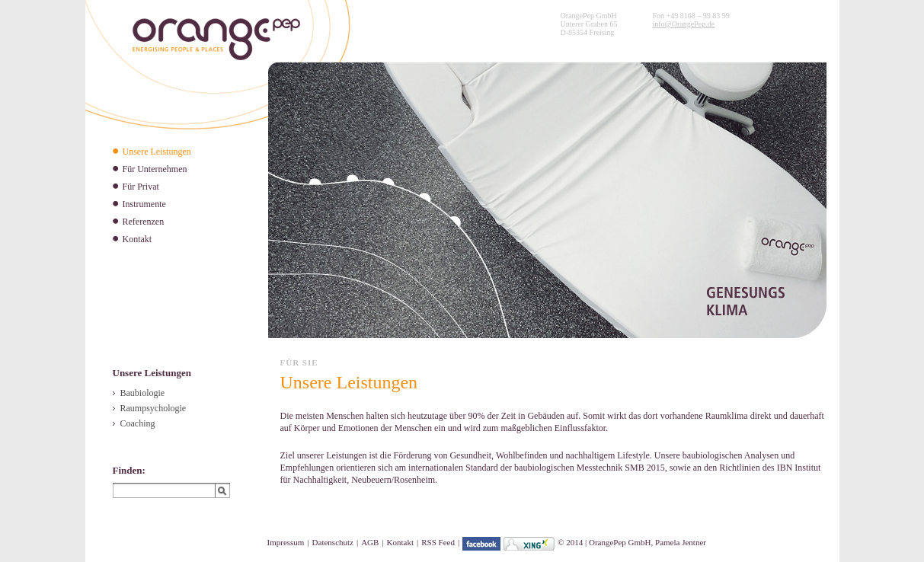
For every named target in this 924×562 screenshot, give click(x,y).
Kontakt (137, 239)
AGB (370, 542)
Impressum (286, 542)
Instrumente (144, 204)
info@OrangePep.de (683, 24)
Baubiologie (143, 393)
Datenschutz (333, 542)
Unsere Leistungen (157, 152)
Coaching (138, 423)
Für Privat (141, 187)
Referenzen (144, 222)
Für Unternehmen (155, 169)
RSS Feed (438, 542)
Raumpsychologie (153, 408)
